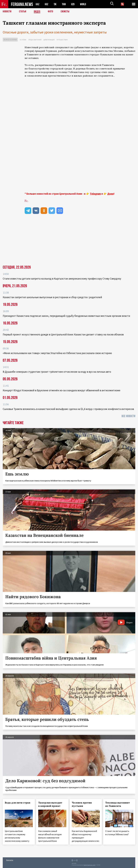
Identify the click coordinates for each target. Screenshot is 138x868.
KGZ (47, 4)
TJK (55, 4)
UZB (74, 4)
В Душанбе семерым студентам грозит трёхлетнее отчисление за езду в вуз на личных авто (57, 372)
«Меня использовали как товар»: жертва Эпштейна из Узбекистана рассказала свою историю (57, 353)
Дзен (110, 194)
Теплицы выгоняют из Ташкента (118, 804)
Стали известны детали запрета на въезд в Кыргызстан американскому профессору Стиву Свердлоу (62, 279)
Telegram (95, 194)
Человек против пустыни (82, 804)
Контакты (10, 860)
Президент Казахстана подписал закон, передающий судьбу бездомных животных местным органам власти (66, 316)
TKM (64, 4)
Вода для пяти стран (18, 803)
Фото (50, 12)
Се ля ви (23, 40)
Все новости (128, 416)
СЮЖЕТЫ (65, 12)
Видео (37, 12)
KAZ (38, 4)
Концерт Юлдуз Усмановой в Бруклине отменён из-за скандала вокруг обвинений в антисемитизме (62, 390)
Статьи (23, 12)
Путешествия (62, 40)
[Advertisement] (80, 169)
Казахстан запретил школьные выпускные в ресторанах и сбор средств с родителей (52, 297)
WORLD (84, 4)
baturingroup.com (89, 865)
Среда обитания (35, 40)
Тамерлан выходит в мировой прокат (50, 804)
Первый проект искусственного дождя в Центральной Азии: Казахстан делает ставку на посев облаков (63, 334)
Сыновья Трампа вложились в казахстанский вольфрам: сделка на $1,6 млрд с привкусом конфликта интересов (68, 409)
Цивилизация (49, 40)
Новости (7, 12)
